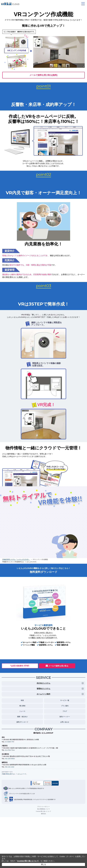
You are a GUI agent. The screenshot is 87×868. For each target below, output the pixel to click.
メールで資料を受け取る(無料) (43, 75)
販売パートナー (65, 716)
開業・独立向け (22, 716)
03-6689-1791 (21, 665)
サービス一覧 (65, 700)
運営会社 (43, 813)
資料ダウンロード (22, 721)
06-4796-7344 (10, 750)
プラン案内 (65, 705)
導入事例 (22, 705)
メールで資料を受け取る (58, 665)
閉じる (43, 864)
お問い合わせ (65, 721)
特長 (22, 700)
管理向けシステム (43, 688)
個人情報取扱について (43, 808)
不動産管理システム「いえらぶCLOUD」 (16, 559)
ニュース (22, 710)
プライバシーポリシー (43, 806)
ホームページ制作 (43, 693)
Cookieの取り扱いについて (43, 811)
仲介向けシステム (43, 683)
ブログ (65, 710)
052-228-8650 (10, 758)
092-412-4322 (9, 766)
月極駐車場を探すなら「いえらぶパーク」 (15, 773)
